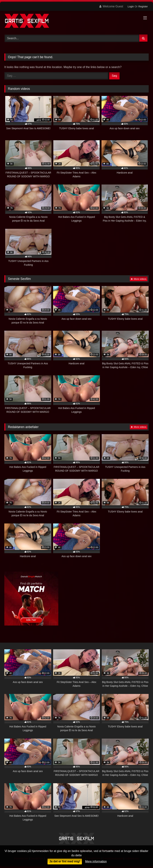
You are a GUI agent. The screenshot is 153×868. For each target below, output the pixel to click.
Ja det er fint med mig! (65, 861)
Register (143, 6)
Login (131, 6)
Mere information (96, 861)
